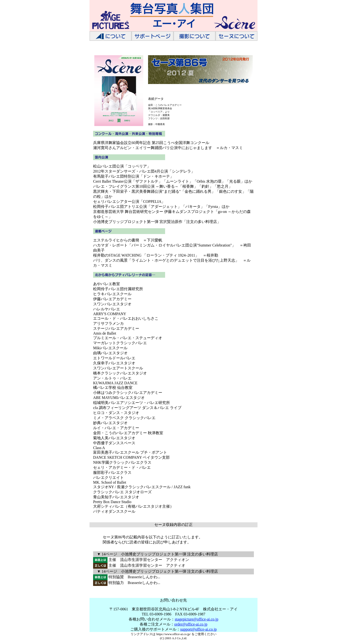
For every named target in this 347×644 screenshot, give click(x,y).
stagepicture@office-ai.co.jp (196, 619)
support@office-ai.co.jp (198, 629)
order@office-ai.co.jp (191, 624)
